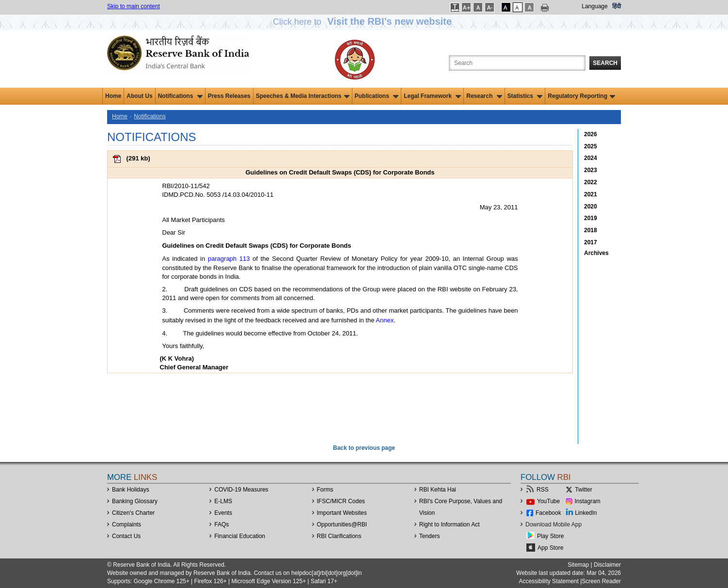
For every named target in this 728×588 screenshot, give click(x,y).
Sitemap (578, 565)
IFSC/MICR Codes (341, 501)
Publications (377, 96)
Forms (325, 490)
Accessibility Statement (548, 581)
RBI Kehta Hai (438, 490)
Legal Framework (432, 96)
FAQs (222, 524)
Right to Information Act (450, 524)
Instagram (588, 501)
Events (223, 513)
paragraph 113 (229, 259)
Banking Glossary (135, 501)
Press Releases (229, 96)
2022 (591, 182)
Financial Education (240, 536)
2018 (591, 230)
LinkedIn (586, 513)
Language (594, 6)
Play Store (550, 536)
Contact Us (126, 536)
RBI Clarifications (339, 536)
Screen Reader (601, 581)
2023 (591, 170)
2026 (591, 134)
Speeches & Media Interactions (303, 96)
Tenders (430, 536)
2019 (591, 218)
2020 (591, 207)
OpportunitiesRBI (342, 524)
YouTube (548, 501)
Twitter (583, 490)
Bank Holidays (131, 490)
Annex (385, 320)
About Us (139, 96)
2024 (591, 158)
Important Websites (342, 513)
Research (484, 96)
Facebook (548, 513)
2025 (591, 146)
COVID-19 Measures (241, 490)
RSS (543, 490)
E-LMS (223, 501)
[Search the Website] (517, 63)
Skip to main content (134, 6)
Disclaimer (607, 565)
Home (113, 96)
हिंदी (617, 6)
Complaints (127, 524)
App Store (550, 548)
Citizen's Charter (133, 513)
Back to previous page (364, 448)
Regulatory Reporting (581, 96)
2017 (591, 242)
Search (605, 63)
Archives (596, 253)
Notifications (180, 96)
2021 (591, 194)
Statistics (525, 96)
